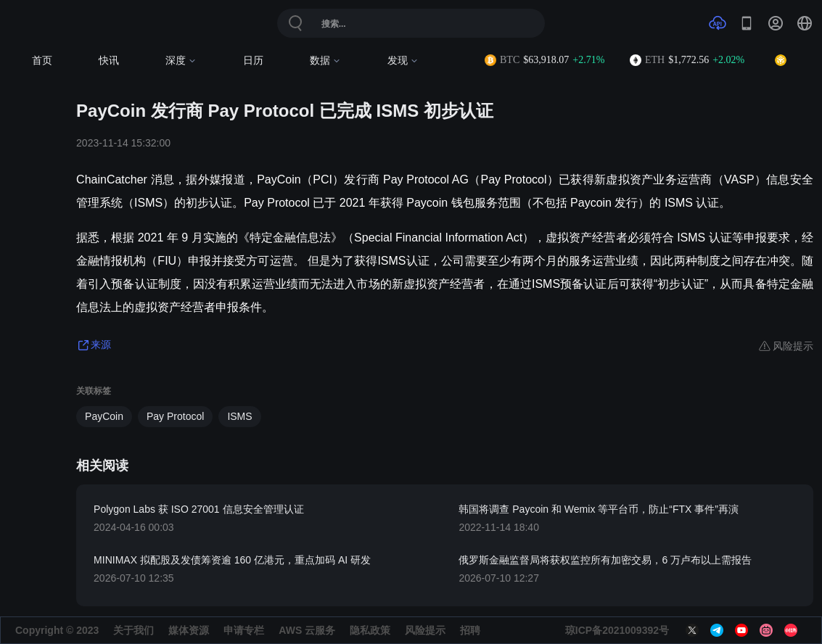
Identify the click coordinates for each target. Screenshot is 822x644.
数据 (325, 61)
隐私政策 (370, 630)
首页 (42, 61)
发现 (403, 61)
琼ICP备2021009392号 (617, 630)
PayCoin (104, 416)
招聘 (470, 630)
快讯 (109, 61)
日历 (253, 61)
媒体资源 (189, 630)
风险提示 (425, 630)
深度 (181, 61)
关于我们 (133, 630)
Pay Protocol (175, 416)
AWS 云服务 (307, 630)
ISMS (239, 416)
